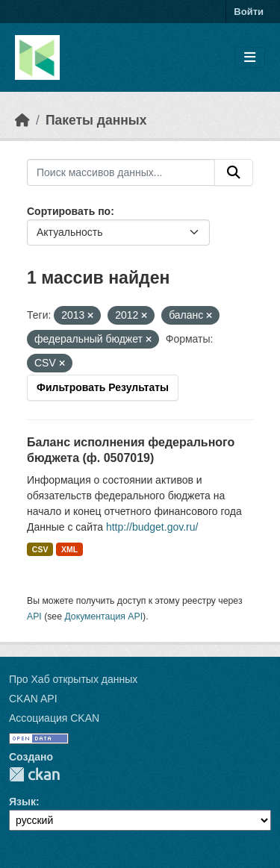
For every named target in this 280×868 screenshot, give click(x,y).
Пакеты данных (96, 120)
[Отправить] (234, 172)
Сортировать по (69, 211)
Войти (249, 12)
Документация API (103, 616)
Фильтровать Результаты (103, 387)
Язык (22, 802)
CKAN (34, 774)
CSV (40, 549)
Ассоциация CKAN (54, 718)
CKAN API (33, 699)
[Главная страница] (22, 120)
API (34, 616)
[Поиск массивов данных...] (121, 172)
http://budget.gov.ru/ (152, 527)
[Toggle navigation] (250, 58)
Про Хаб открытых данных (73, 679)
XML (69, 549)
